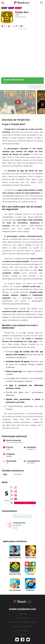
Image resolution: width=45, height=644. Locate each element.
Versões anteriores (36, 87)
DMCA (22, 635)
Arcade (18, 8)
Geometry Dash (15, 574)
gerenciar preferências (22, 626)
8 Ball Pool (30, 590)
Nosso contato (22, 631)
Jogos (11, 8)
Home (4, 8)
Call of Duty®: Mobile (15, 558)
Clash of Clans (31, 558)
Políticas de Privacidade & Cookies (22, 622)
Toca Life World (15, 590)
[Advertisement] (22, 52)
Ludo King (30, 574)
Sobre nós (23, 614)
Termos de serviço (23, 618)
